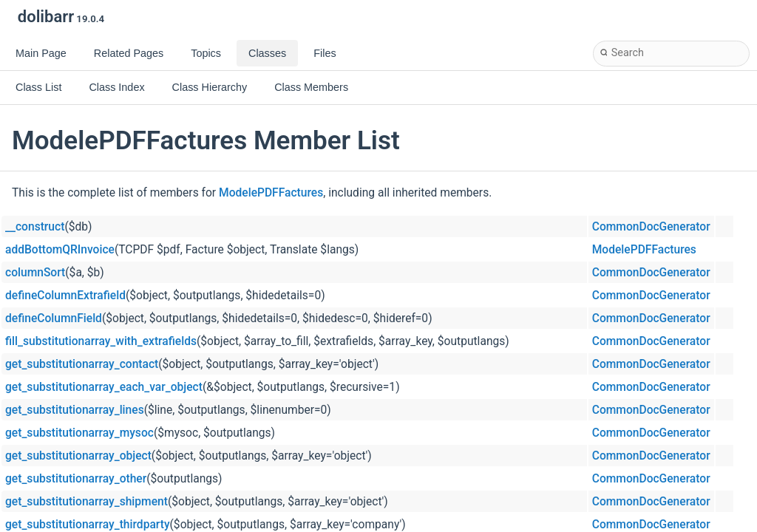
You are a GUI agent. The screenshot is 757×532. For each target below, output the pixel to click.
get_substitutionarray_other (76, 479)
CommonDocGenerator (651, 227)
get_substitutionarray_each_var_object (104, 387)
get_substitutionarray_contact (82, 364)
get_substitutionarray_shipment (86, 502)
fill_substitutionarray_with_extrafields (101, 341)
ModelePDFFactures (271, 193)
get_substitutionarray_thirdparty (88, 525)
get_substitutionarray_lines (75, 410)
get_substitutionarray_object (78, 456)
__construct (35, 227)
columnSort (35, 273)
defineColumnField (54, 318)
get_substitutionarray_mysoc (79, 433)
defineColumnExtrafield (65, 296)
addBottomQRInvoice (60, 250)
